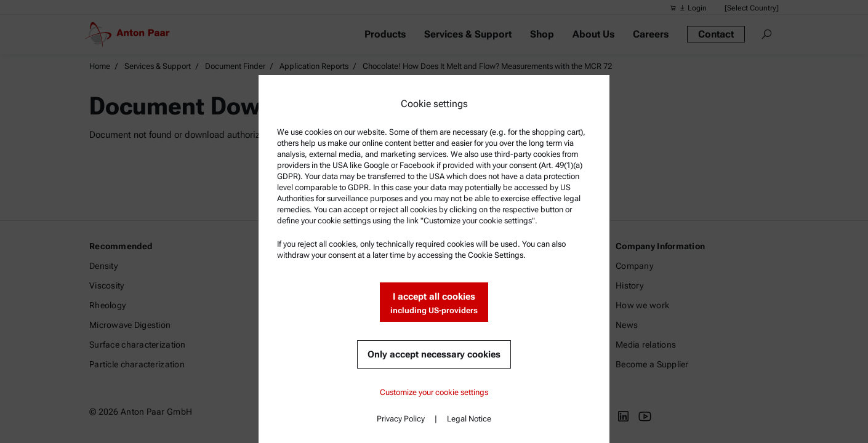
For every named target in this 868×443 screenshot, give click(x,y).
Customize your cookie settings (434, 392)
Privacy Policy (401, 419)
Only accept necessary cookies (434, 354)
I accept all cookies (434, 304)
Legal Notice (469, 419)
